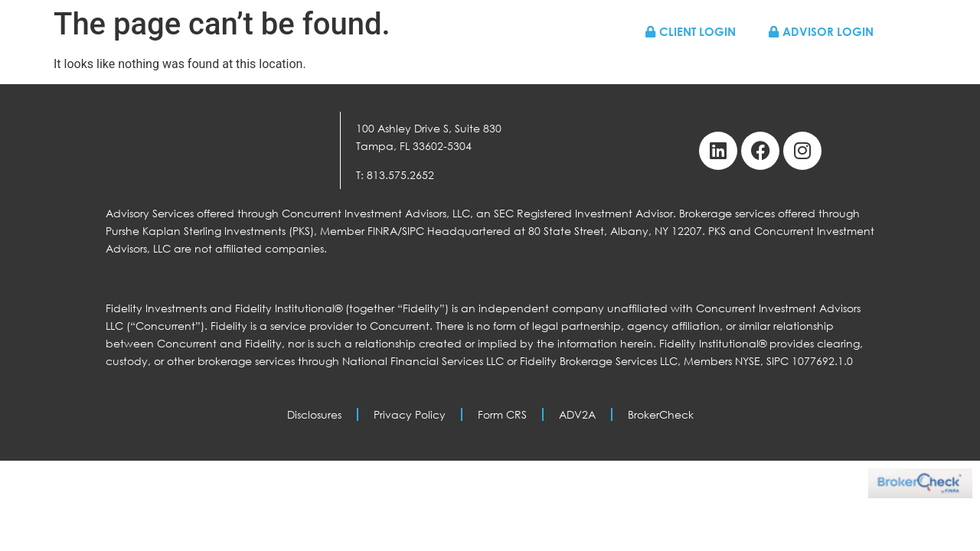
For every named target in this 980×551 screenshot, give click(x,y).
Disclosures (314, 414)
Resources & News (720, 63)
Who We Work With (514, 63)
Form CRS (502, 414)
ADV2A (577, 414)
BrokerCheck (661, 414)
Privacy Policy (410, 414)
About (618, 63)
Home (412, 63)
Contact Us (838, 63)
